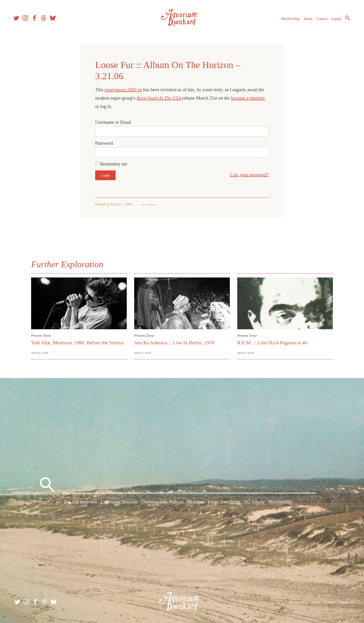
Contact (320, 21)
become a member (248, 98)
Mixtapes (196, 503)
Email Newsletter (224, 503)
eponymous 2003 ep (123, 90)
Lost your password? (249, 175)
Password (104, 143)
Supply (334, 21)
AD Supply (254, 503)
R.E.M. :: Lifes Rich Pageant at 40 (272, 343)
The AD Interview (81, 503)
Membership (288, 21)
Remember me (114, 164)
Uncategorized (148, 205)
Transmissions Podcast (162, 503)
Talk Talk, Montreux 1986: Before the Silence (78, 343)
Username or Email (113, 122)
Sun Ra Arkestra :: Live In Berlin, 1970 (174, 343)
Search (345, 20)
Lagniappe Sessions (119, 503)
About (306, 21)
